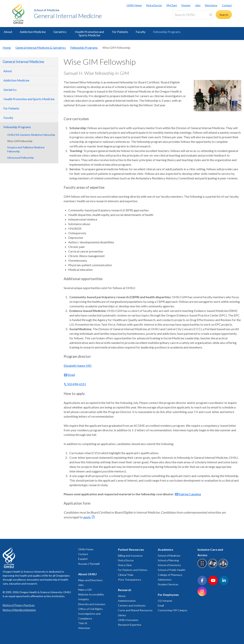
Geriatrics (60, 32)
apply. (87, 517)
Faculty (141, 32)
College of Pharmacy (170, 575)
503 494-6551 (77, 384)
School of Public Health (172, 570)
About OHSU (87, 574)
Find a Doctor (154, 5)
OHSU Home (134, 5)
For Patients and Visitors (133, 570)
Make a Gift (85, 590)
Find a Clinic (125, 565)
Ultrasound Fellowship (20, 158)
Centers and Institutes (132, 605)
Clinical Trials (126, 575)
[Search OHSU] (192, 15)
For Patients (120, 32)
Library (122, 615)
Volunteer (84, 628)
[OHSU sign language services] (213, 567)
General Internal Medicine (68, 16)
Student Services (168, 584)
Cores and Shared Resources (135, 610)
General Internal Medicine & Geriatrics (41, 48)
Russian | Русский (89, 564)
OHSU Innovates (128, 620)
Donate (186, 5)
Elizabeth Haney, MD (78, 366)
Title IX (83, 623)
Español (83, 559)
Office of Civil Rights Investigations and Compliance (90, 614)
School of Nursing (168, 560)
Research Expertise (130, 625)
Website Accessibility (91, 594)
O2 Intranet (165, 601)
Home (7, 48)
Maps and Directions (90, 580)
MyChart (172, 5)
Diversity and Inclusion (92, 604)
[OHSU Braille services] (203, 567)
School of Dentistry (169, 565)
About (8, 32)
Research (125, 590)
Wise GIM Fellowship (20, 141)
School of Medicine (47, 10)
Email (71, 375)
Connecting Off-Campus (173, 610)
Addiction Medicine (33, 32)
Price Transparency (130, 580)
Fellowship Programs (167, 32)
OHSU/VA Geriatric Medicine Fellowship (31, 135)
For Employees (168, 595)
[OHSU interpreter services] (224, 567)
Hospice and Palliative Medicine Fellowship (26, 149)
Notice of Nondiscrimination (19, 610)
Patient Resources (131, 549)
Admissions (165, 580)
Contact (227, 5)
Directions (211, 5)
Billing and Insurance (130, 556)
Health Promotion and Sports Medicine (89, 33)
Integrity (83, 599)
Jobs (198, 5)
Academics (166, 549)
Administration (127, 601)
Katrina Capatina (190, 494)
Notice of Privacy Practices (19, 605)
